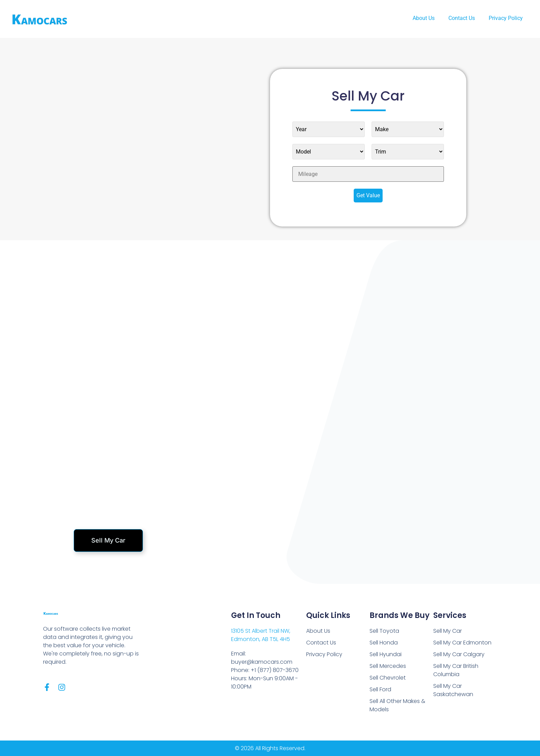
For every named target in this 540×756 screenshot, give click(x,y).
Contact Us (462, 18)
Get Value (368, 195)
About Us (424, 18)
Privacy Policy (506, 18)
